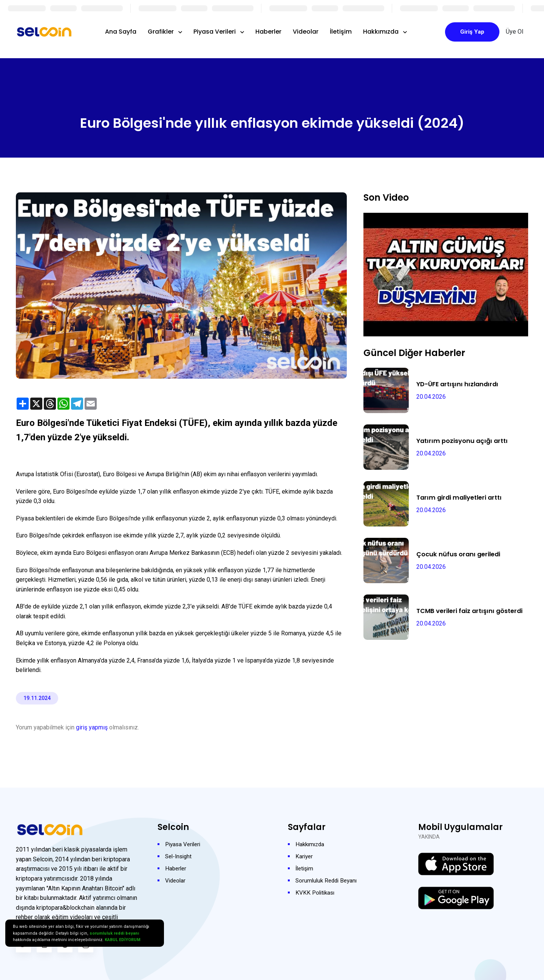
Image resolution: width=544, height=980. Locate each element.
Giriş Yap (472, 32)
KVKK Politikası (316, 893)
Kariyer (305, 856)
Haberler (268, 32)
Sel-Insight (180, 856)
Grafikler (161, 32)
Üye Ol (515, 32)
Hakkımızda (382, 32)
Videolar (306, 32)
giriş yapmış (92, 727)
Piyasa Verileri (215, 32)
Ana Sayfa (121, 32)
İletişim (341, 32)
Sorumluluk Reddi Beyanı (328, 880)
